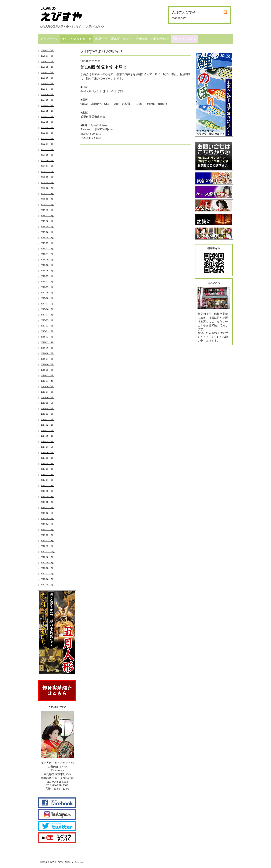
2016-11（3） (47, 342)
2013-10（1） (47, 491)
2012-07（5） (47, 574)
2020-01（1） (47, 204)
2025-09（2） (47, 67)
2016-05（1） (47, 370)
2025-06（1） (47, 78)
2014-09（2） (47, 441)
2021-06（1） (47, 160)
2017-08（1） (47, 298)
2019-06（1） (47, 232)
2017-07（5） (47, 304)
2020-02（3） (47, 199)
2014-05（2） (47, 458)
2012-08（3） (47, 568)
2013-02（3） (47, 535)
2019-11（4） (47, 215)
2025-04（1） (47, 89)
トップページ (49, 39)
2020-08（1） (47, 182)
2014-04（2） (47, 463)
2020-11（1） (47, 171)
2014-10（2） (47, 436)
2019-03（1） (47, 243)
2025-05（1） (47, 83)
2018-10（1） (47, 260)
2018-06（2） (47, 271)
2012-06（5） (47, 579)
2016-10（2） (47, 348)
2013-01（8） (47, 540)
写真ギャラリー (121, 39)
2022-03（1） (47, 133)
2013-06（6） (47, 513)
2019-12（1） (47, 210)
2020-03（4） (47, 193)
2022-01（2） (47, 144)
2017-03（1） (47, 320)
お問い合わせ (160, 39)
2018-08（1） (47, 265)
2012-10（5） (47, 557)
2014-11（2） (47, 430)
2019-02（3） (47, 249)
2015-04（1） (47, 408)
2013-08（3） (47, 502)
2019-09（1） (47, 226)
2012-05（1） (47, 585)
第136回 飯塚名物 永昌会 (104, 67)
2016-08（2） (47, 353)
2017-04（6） (47, 315)
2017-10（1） (47, 293)
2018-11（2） (47, 254)
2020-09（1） (47, 177)
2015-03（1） (47, 414)
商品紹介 (101, 39)
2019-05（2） (47, 237)
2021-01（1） (47, 166)
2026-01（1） (47, 56)
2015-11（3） (47, 381)
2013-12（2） (47, 485)
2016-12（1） (47, 337)
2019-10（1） (47, 221)
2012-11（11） (48, 551)
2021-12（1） (47, 149)
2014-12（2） (47, 425)
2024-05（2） (47, 105)
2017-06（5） (47, 309)
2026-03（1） (47, 50)
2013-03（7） (47, 529)
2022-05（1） (47, 127)
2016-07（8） (47, 359)
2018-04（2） (47, 282)
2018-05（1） (47, 276)
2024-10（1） (47, 94)
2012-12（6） (47, 546)
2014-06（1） (47, 452)
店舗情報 (141, 39)
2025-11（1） (47, 61)
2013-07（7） (47, 507)
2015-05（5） (47, 403)
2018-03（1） (47, 287)
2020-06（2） (47, 188)
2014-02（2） (47, 474)
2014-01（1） (47, 480)
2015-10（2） (47, 386)
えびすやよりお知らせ (77, 39)
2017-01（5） (47, 331)
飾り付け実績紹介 (185, 39)
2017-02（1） (47, 326)
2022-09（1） (47, 122)
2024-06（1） (47, 100)
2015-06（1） (47, 397)
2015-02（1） (47, 419)
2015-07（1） (47, 392)
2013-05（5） (47, 518)
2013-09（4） (47, 496)
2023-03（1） (47, 116)
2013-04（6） (47, 524)
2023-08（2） (47, 111)
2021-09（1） (47, 155)
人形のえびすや (55, 862)
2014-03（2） (47, 469)
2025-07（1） (47, 72)
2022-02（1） (47, 138)
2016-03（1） (47, 375)
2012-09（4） (47, 562)
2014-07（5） (47, 447)
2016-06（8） (47, 364)
